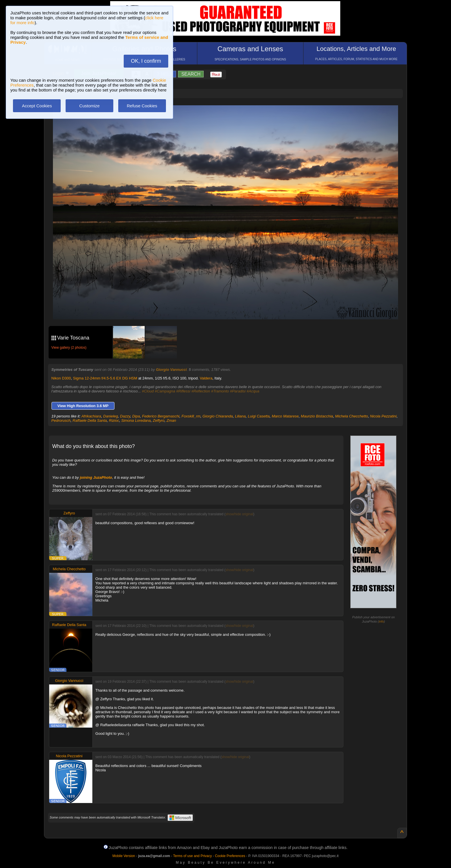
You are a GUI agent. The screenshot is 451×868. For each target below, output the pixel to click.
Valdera (206, 378)
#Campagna (165, 391)
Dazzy (125, 416)
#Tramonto (220, 391)
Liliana (240, 416)
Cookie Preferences (230, 856)
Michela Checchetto (351, 416)
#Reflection (201, 391)
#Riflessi (183, 391)
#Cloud (148, 391)
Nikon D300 (61, 378)
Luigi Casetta (259, 416)
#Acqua (253, 391)
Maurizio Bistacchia (317, 416)
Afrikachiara (91, 416)
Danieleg (111, 416)
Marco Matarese (285, 416)
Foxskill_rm (191, 416)
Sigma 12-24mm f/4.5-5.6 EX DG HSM (105, 378)
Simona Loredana (136, 420)
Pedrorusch (61, 420)
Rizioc (114, 420)
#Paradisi (238, 391)
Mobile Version (124, 856)
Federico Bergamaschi (161, 416)
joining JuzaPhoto (96, 477)
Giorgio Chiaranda (218, 416)
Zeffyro (158, 420)
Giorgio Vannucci (171, 370)
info (381, 621)
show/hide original (239, 514)
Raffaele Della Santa (90, 420)
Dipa (136, 416)
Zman (171, 420)
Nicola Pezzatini (383, 416)
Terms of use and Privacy (193, 856)
